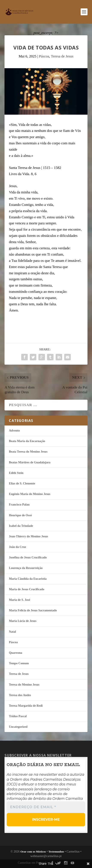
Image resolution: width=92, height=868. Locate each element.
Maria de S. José (19, 600)
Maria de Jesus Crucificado (26, 589)
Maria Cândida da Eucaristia (28, 579)
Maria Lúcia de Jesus (23, 621)
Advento (14, 431)
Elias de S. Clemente (22, 483)
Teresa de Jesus (62, 56)
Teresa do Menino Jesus (24, 685)
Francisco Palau (19, 505)
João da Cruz (17, 547)
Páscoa (44, 56)
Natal (12, 632)
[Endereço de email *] (46, 807)
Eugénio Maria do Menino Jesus (30, 494)
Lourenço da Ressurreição (26, 568)
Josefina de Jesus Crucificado (28, 557)
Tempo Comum (19, 663)
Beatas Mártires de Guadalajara (30, 462)
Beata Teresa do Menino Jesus (28, 452)
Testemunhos (56, 852)
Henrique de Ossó (20, 515)
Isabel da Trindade (21, 526)
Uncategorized (18, 727)
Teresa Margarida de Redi (26, 706)
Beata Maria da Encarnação (27, 441)
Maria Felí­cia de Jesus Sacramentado (33, 610)
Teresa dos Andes (20, 695)
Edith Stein (16, 473)
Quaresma (15, 653)
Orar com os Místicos (33, 852)
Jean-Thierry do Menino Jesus (28, 536)
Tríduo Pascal (18, 716)
